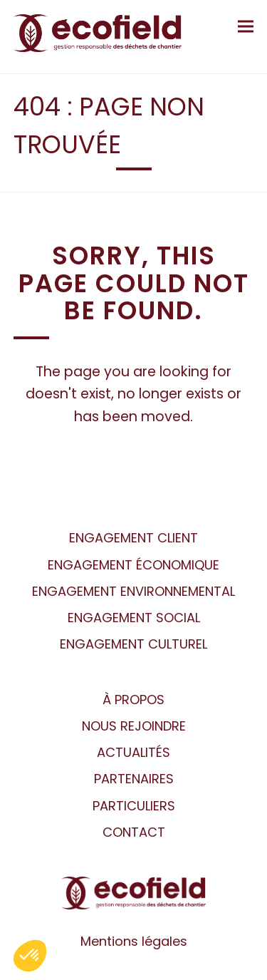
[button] (246, 26)
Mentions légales (134, 941)
